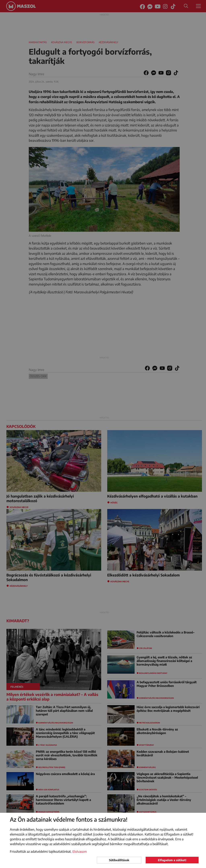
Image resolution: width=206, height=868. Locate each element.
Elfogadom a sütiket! (172, 860)
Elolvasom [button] (80, 852)
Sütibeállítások (119, 860)
